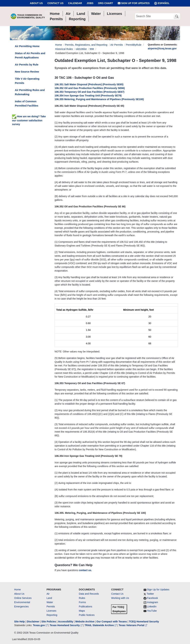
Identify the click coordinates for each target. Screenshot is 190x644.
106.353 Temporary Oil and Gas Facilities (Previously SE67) (89, 92)
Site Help (19, 622)
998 (92, 49)
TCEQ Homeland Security (144, 622)
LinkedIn (152, 606)
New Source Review (27, 72)
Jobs (90, 3)
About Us (36, 3)
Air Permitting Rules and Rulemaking (30, 92)
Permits (51, 606)
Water (50, 602)
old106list (81, 49)
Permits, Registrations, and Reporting (86, 45)
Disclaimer (33, 622)
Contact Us (55, 3)
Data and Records (89, 594)
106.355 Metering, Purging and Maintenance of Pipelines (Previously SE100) (99, 99)
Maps (82, 611)
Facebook (153, 598)
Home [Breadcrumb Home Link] (58, 45)
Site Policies (49, 622)
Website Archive (85, 622)
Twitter (150, 594)
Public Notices (87, 615)
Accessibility (66, 622)
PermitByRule (134, 45)
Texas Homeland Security (67, 625)
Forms (82, 602)
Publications (86, 606)
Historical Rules (64, 49)
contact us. (85, 570)
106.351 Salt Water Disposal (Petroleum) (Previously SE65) (89, 84)
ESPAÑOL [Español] (162, 3)
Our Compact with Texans (112, 622)
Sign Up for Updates (134, 3)
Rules (82, 598)
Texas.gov (41, 625)
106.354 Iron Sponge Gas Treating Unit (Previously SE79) (88, 96)
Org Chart (106, 3)
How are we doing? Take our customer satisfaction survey (29, 120)
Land (49, 598)
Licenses (51, 611)
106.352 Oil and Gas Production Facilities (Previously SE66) (90, 88)
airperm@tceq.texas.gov (162, 48)
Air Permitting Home (27, 46)
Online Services (23, 598)
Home (17, 590)
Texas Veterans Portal (133, 625)
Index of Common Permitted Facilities (27, 103)
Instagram (153, 602)
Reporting (52, 615)
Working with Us (120, 598)
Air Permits (117, 45)
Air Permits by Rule (27, 65)
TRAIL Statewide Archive (101, 625)
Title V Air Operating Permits (27, 81)
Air (48, 594)
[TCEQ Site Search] (177, 16)
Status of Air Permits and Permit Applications (30, 55)
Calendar (75, 3)
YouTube (152, 611)
